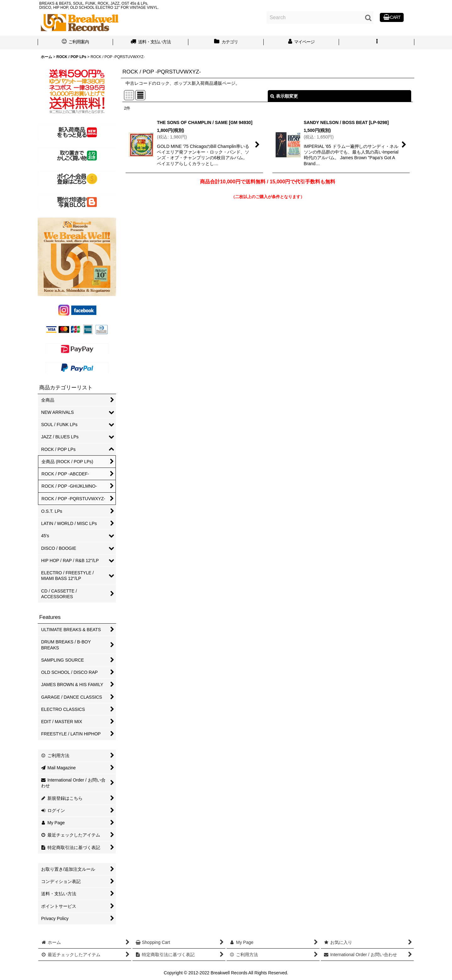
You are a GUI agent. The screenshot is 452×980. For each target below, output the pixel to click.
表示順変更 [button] (284, 96)
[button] (377, 42)
